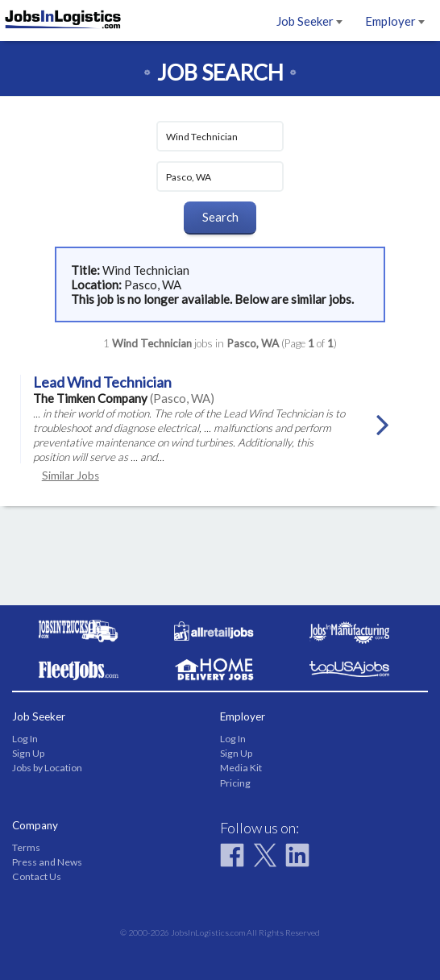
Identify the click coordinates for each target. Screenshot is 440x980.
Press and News (47, 862)
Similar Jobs (71, 475)
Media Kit (241, 768)
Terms (26, 847)
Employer (395, 21)
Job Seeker (309, 21)
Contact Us (37, 876)
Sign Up (28, 753)
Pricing (235, 783)
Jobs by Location (47, 768)
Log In (25, 739)
